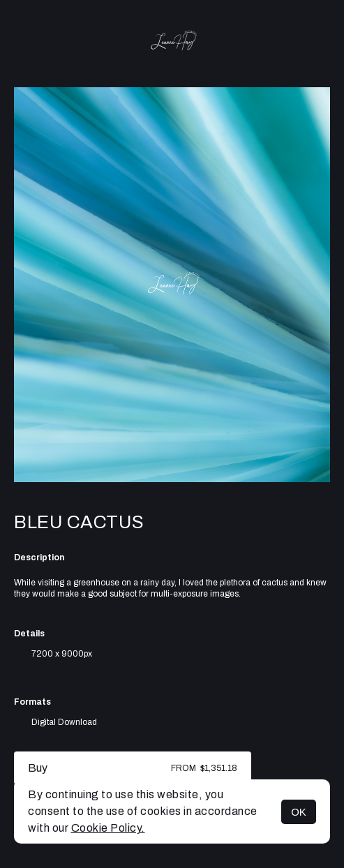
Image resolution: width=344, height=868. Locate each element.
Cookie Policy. (108, 828)
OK (299, 812)
